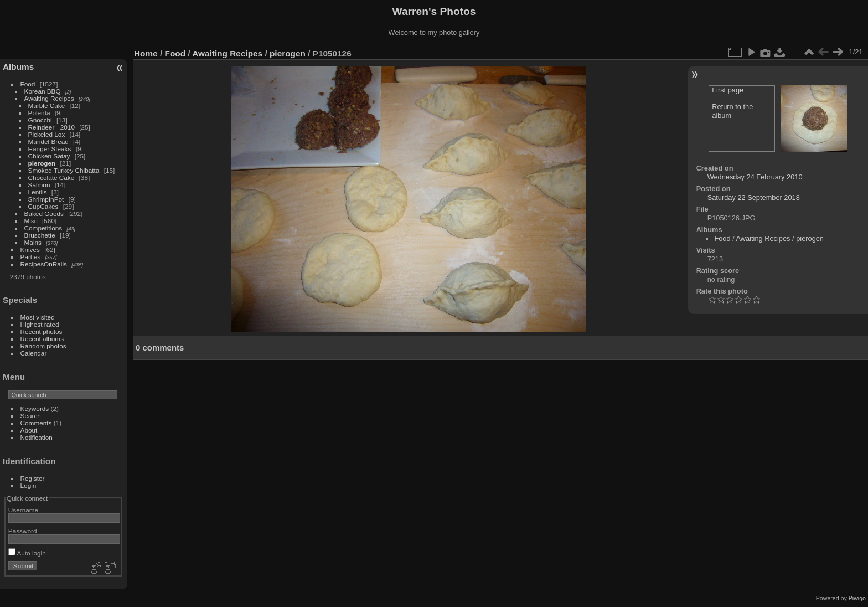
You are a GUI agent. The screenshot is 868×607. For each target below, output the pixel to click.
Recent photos (42, 331)
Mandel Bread (48, 142)
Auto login (27, 553)
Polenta (39, 113)
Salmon (39, 185)
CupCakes (43, 206)
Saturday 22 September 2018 (754, 197)
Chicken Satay (49, 156)
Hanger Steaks (50, 149)
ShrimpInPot (46, 199)
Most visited (38, 317)
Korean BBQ (43, 91)
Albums (18, 67)
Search (31, 416)
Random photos (43, 346)
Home (146, 53)
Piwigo (857, 598)
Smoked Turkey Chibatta (64, 170)
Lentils (38, 192)
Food (28, 84)
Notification (37, 437)
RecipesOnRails (44, 264)
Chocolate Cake (51, 178)
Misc (31, 221)
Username (23, 510)
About (29, 430)
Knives (30, 250)
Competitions (43, 228)
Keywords (35, 408)
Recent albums (42, 339)
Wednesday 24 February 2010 (755, 177)
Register (33, 478)
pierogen (42, 163)
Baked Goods (44, 214)
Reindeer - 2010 (51, 127)
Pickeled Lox (47, 134)
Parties (31, 257)
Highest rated (40, 324)
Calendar (34, 353)
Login (29, 485)
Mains (33, 242)
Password (23, 531)
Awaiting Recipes (49, 98)
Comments (36, 423)
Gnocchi (40, 120)
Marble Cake (47, 106)
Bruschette (40, 235)
